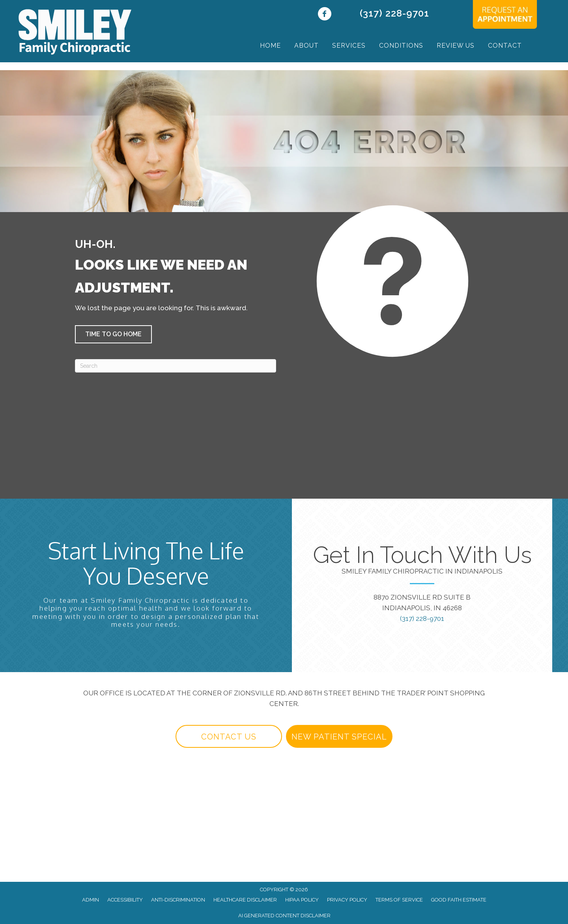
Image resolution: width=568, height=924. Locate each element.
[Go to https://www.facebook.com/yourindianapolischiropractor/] (324, 15)
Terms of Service (399, 900)
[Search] (176, 366)
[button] (113, 334)
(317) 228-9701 (394, 13)
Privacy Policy (347, 900)
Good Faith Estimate (459, 900)
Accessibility (125, 900)
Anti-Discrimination (178, 900)
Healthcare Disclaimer (245, 900)
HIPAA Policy (302, 900)
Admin (91, 900)
